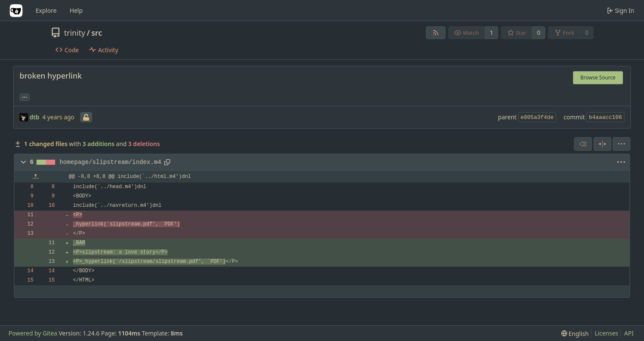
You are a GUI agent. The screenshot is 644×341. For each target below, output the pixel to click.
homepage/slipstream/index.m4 (111, 162)
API (629, 333)
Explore (46, 10)
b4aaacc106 (605, 117)
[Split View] (602, 144)
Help (76, 10)
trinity (75, 33)
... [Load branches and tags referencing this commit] (25, 96)
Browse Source (598, 77)
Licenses (607, 333)
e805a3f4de (537, 117)
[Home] (16, 11)
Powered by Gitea (33, 333)
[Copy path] (167, 162)
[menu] (622, 144)
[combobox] (583, 144)
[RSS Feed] (436, 33)
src (97, 33)
